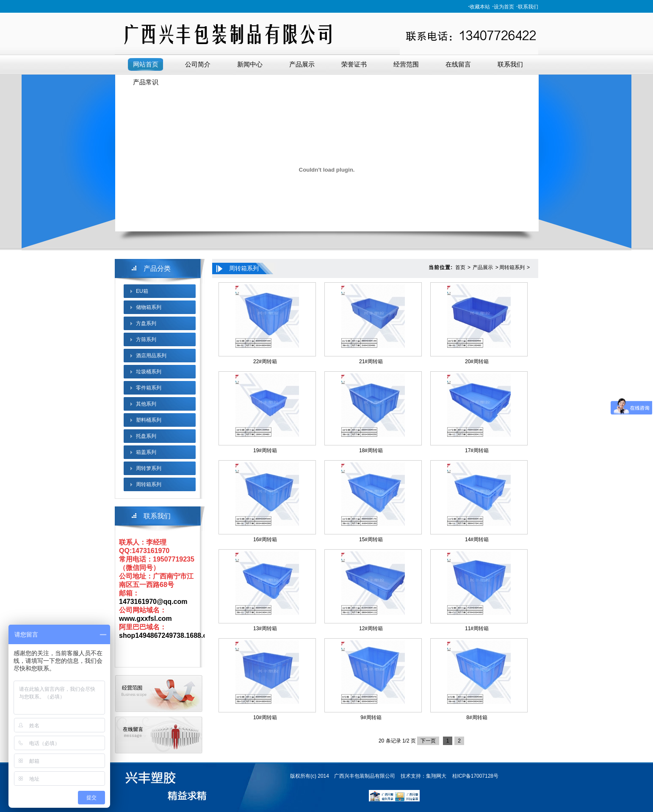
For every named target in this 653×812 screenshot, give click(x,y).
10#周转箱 (265, 717)
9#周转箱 (371, 717)
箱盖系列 (146, 452)
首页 (460, 267)
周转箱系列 (149, 484)
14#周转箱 (477, 539)
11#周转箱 (477, 628)
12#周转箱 (371, 628)
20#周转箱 (477, 362)
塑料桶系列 (149, 420)
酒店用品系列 (151, 356)
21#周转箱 (371, 362)
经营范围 (406, 64)
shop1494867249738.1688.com (168, 635)
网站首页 (146, 64)
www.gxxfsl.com (145, 619)
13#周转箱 (265, 628)
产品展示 (302, 64)
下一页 (428, 741)
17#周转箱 (477, 450)
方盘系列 (146, 323)
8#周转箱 (477, 717)
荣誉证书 (354, 64)
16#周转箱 (265, 539)
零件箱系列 (149, 388)
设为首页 (504, 7)
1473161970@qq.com (153, 602)
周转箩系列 (149, 468)
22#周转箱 (265, 362)
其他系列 (146, 404)
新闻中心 (250, 64)
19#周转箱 (265, 450)
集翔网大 (436, 776)
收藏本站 (480, 7)
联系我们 (528, 7)
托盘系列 (146, 436)
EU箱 (142, 291)
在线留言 (458, 64)
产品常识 (146, 82)
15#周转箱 (371, 539)
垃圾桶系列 (149, 372)
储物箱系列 (149, 307)
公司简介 (198, 64)
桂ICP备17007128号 (475, 776)
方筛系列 (146, 339)
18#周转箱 (371, 450)
